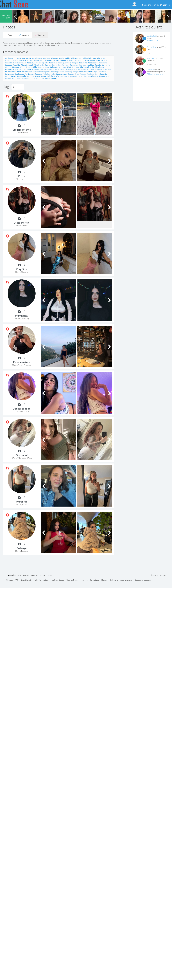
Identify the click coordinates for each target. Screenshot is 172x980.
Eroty (22, 176)
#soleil (49, 76)
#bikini (67, 58)
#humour (76, 67)
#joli (16, 69)
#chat (106, 60)
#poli (96, 72)
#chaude (15, 63)
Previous (15, 16)
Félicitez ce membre (155, 74)
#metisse (85, 69)
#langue (22, 69)
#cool (69, 63)
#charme (99, 60)
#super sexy (104, 76)
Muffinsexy (22, 316)
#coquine (83, 63)
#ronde (71, 74)
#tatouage (16, 78)
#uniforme (40, 78)
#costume (103, 63)
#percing (54, 72)
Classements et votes (143, 580)
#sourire (66, 76)
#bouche (101, 58)
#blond (86, 58)
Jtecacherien (22, 223)
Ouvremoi (22, 455)
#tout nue (31, 78)
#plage (75, 72)
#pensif (47, 72)
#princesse (10, 74)
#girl (47, 67)
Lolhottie (150, 69)
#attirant (21, 58)
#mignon (99, 69)
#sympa (8, 78)
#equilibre (90, 65)
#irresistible (92, 67)
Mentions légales (57, 580)
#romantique (62, 74)
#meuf (92, 69)
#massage (69, 69)
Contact (9, 580)
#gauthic (41, 67)
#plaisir (82, 72)
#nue (35, 72)
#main (44, 69)
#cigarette (44, 63)
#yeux (55, 78)
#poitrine (89, 72)
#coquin (75, 63)
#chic (38, 63)
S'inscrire (165, 5)
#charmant (80, 60)
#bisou (74, 58)
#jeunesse (9, 69)
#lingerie (29, 69)
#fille (35, 67)
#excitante (99, 65)
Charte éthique (72, 580)
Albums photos (126, 580)
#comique (62, 63)
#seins (14, 76)
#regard (38, 74)
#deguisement (27, 65)
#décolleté (57, 65)
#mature (77, 69)
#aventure (30, 58)
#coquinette (93, 63)
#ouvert (40, 72)
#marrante (60, 69)
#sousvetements (76, 76)
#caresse (62, 60)
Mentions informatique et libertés (94, 580)
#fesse (22, 67)
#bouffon (8, 60)
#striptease (93, 76)
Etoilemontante (22, 130)
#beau (48, 58)
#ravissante (29, 74)
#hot (69, 67)
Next (168, 16)
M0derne (151, 58)
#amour (14, 58)
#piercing (68, 72)
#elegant (66, 65)
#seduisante (102, 74)
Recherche (114, 580)
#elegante (74, 65)
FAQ (17, 580)
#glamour (54, 67)
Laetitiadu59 (152, 36)
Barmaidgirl (152, 47)
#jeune (101, 67)
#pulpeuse (19, 74)
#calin (42, 60)
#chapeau (71, 60)
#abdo (7, 58)
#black (80, 58)
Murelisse (22, 502)
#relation (46, 74)
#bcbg (42, 58)
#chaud (8, 63)
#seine (7, 76)
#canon (55, 60)
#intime (83, 67)
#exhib (107, 65)
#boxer (16, 60)
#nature (20, 72)
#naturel (28, 72)
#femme (16, 67)
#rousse (83, 74)
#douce (48, 65)
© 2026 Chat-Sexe (158, 575)
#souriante (57, 76)
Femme (40, 35)
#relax (53, 74)
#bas (37, 58)
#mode (13, 72)
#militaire (107, 69)
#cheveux (31, 63)
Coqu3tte (22, 269)
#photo (61, 72)
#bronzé (23, 60)
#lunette (37, 69)
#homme (63, 67)
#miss (7, 72)
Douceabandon (22, 409)
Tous (10, 35)
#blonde (93, 58)
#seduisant (91, 74)
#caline (48, 60)
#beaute (54, 58)
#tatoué (24, 78)
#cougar (8, 65)
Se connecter (149, 5)
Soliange (22, 548)
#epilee (82, 65)
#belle (61, 58)
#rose (77, 74)
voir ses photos (153, 40)
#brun (29, 60)
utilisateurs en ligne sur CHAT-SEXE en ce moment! (29, 575)
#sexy (43, 76)
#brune (36, 60)
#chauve (23, 63)
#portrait (102, 72)
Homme (24, 35)
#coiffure (53, 63)
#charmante (90, 60)
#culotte (16, 65)
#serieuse (31, 76)
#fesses (29, 67)
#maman (51, 69)
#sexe (38, 76)
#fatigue (8, 67)
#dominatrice (39, 65)
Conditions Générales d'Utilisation (35, 580)
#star (86, 76)
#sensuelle (22, 76)
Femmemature (22, 362)
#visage (48, 78)
